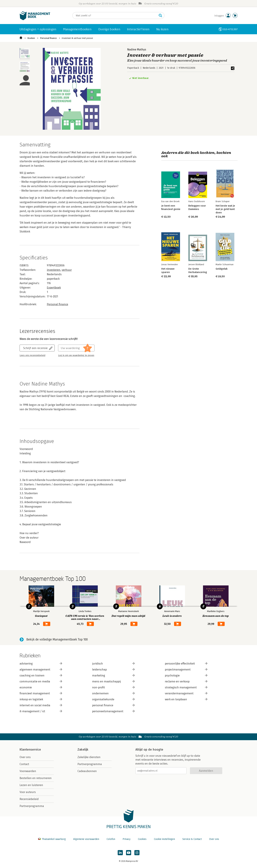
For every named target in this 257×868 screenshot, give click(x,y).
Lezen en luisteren (31, 785)
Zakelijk (83, 750)
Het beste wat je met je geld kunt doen (225, 209)
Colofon (111, 839)
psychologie (186, 675)
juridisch (113, 664)
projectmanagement (186, 670)
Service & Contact (192, 839)
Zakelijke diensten (89, 757)
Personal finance (48, 38)
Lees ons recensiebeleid (32, 355)
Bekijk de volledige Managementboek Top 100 (57, 639)
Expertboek (54, 288)
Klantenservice (30, 750)
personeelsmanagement (113, 711)
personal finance (113, 705)
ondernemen (113, 693)
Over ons (25, 757)
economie (41, 687)
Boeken (31, 38)
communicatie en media (41, 681)
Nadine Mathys (137, 50)
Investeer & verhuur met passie (77, 38)
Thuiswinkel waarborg (52, 839)
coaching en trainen (41, 675)
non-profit (113, 687)
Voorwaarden (28, 771)
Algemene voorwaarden (86, 839)
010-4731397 (230, 29)
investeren (54, 270)
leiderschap (113, 670)
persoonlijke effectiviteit (186, 664)
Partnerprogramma (32, 806)
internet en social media (41, 705)
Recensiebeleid (29, 799)
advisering (41, 664)
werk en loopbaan (186, 699)
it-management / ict (41, 711)
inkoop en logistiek (41, 699)
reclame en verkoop (186, 681)
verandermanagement (186, 693)
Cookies (142, 839)
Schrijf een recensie (35, 348)
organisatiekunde (113, 699)
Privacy (127, 839)
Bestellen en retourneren (36, 778)
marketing (113, 675)
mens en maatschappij (113, 681)
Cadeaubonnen (87, 771)
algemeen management (41, 670)
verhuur (67, 270)
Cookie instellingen (164, 839)
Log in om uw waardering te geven (76, 355)
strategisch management (186, 687)
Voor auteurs (28, 792)
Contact (24, 764)
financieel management (41, 693)
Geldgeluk (221, 269)
